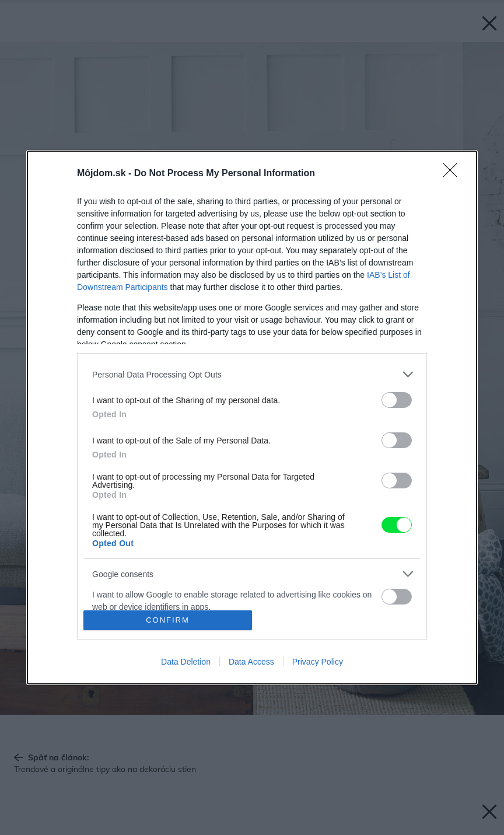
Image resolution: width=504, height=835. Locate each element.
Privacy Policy (318, 662)
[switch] (397, 400)
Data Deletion (186, 662)
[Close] (454, 174)
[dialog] (252, 417)
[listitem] (252, 374)
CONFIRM (168, 620)
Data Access (251, 662)
